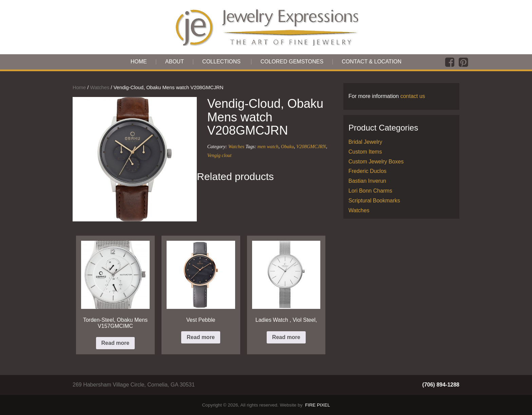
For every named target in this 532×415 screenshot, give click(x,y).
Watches (100, 87)
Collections (221, 62)
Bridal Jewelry (365, 142)
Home (139, 62)
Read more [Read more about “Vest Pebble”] (201, 337)
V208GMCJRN (311, 146)
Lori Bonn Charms (370, 191)
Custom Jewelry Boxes (376, 162)
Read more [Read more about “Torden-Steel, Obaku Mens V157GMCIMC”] (116, 343)
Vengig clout (220, 155)
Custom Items (365, 152)
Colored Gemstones (292, 62)
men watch (268, 146)
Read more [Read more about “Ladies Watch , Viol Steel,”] (286, 337)
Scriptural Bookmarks (374, 201)
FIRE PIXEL (317, 405)
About (175, 62)
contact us (413, 96)
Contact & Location (372, 62)
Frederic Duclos (367, 171)
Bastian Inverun (367, 181)
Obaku (287, 146)
